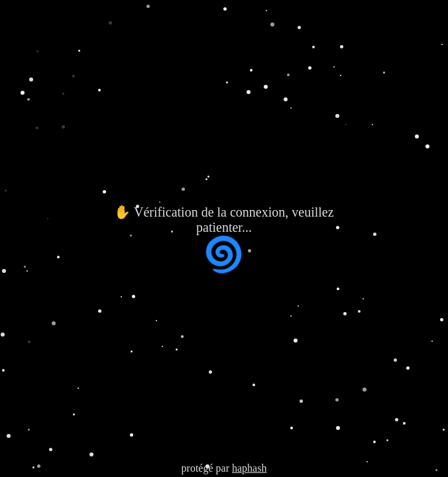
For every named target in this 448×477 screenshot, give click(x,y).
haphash (249, 468)
